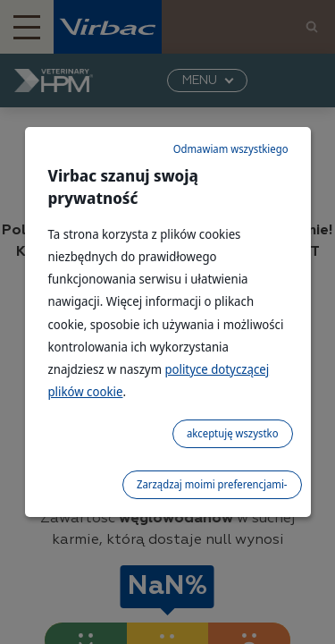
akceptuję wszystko (233, 433)
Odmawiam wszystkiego (231, 149)
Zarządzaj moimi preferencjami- (212, 484)
